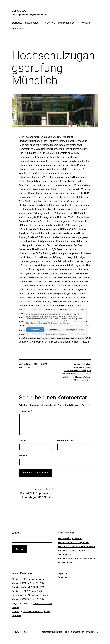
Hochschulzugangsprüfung (75, 370)
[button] (83, 310)
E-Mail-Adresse (65, 440)
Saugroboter (31, 23)
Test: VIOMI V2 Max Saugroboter (73, 542)
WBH (81, 377)
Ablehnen (53, 330)
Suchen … (16, 533)
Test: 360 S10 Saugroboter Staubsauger (77, 546)
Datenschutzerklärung (51, 335)
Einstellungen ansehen (73, 330)
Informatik (66, 374)
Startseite (17, 23)
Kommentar (25, 411)
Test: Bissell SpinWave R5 (70, 538)
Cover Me (50, 23)
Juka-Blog (19, 11)
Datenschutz (64, 577)
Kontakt (86, 23)
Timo (14, 587)
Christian (26, 367)
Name (23, 440)
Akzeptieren (35, 330)
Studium (87, 364)
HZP (89, 370)
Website (23, 455)
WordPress (92, 632)
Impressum (63, 335)
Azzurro (15, 611)
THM (76, 377)
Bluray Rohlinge (66, 23)
